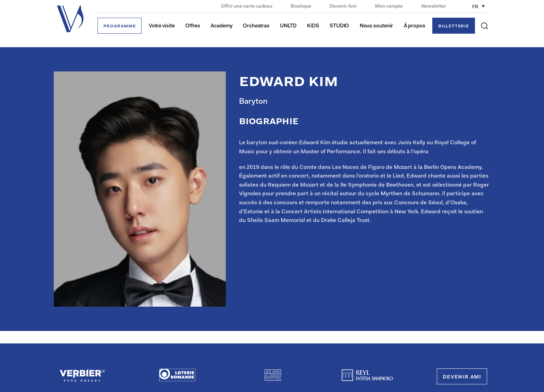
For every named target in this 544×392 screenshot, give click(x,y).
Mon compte (389, 7)
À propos (415, 26)
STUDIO (339, 26)
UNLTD (288, 26)
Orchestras (256, 26)
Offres (193, 26)
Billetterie (454, 26)
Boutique (301, 7)
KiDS (313, 26)
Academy (221, 26)
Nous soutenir (377, 26)
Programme (120, 26)
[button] (484, 26)
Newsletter (433, 7)
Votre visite (162, 26)
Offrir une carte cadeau (247, 7)
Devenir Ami (344, 7)
